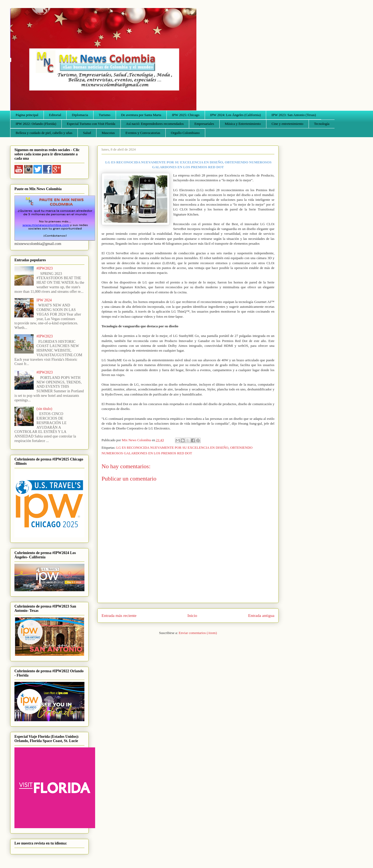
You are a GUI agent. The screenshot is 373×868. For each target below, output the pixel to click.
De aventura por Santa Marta (141, 115)
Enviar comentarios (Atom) (198, 633)
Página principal (27, 115)
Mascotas (108, 133)
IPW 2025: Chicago (186, 115)
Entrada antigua (261, 615)
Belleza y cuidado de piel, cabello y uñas (44, 133)
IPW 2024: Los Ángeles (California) (235, 115)
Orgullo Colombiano (185, 133)
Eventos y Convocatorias (143, 133)
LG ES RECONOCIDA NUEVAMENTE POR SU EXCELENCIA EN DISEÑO (172, 448)
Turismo (105, 115)
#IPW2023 (45, 268)
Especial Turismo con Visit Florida (91, 124)
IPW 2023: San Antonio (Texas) (294, 115)
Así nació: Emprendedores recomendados (155, 124)
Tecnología (322, 124)
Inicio (192, 615)
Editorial (55, 115)
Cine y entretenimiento (287, 124)
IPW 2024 (44, 300)
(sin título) (44, 409)
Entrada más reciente (119, 615)
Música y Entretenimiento (243, 124)
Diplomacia (80, 115)
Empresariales (204, 124)
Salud (87, 133)
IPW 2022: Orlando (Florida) (36, 124)
